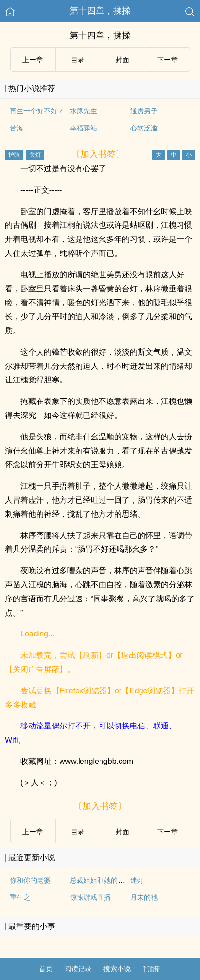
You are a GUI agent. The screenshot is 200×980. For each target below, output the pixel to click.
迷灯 (137, 880)
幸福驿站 (83, 128)
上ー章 (33, 60)
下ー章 (167, 60)
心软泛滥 (144, 128)
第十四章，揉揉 (100, 11)
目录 (78, 60)
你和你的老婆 (30, 880)
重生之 (20, 897)
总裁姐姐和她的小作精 (104, 880)
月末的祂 (144, 897)
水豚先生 (83, 111)
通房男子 (144, 111)
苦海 (17, 128)
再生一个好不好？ (37, 111)
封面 (122, 60)
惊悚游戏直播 (90, 897)
